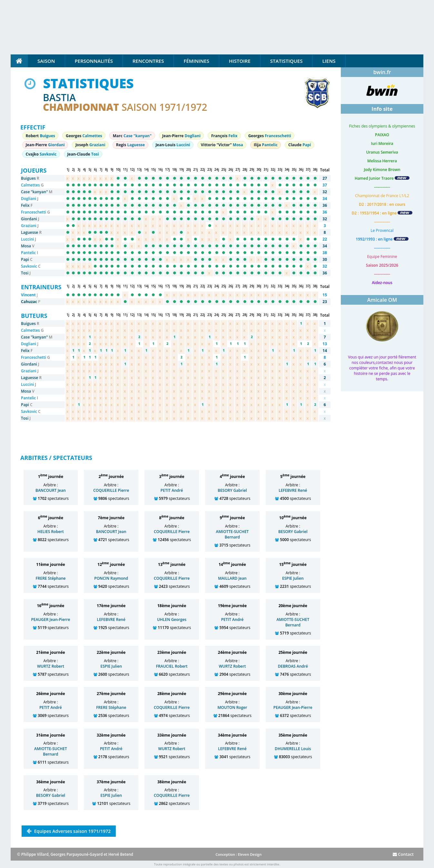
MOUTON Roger (232, 707)
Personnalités (94, 61)
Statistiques (286, 61)
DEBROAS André (293, 666)
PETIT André (172, 490)
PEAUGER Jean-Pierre (50, 620)
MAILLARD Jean (232, 578)
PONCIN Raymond (111, 578)
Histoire (240, 61)
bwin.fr (382, 72)
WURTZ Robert (51, 666)
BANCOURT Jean (51, 490)
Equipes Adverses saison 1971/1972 (72, 831)
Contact (403, 854)
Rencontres (148, 61)
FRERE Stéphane (50, 578)
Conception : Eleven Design (238, 854)
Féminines (196, 61)
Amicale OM (382, 300)
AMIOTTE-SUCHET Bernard (232, 534)
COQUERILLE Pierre (111, 490)
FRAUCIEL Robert (172, 666)
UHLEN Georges (172, 620)
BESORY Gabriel (232, 490)
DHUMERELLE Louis (293, 749)
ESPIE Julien (293, 578)
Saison (46, 61)
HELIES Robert (51, 532)
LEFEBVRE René (293, 490)
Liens (329, 61)
